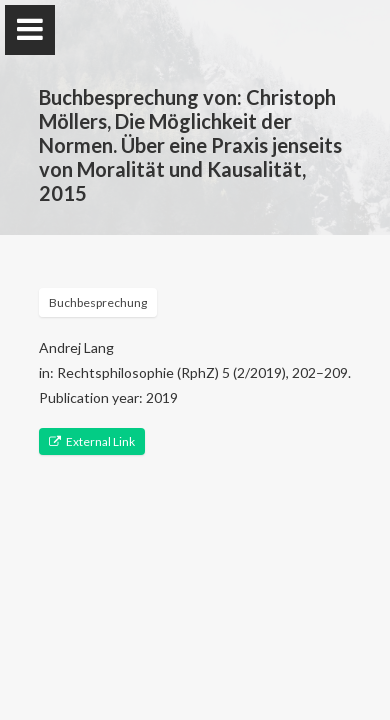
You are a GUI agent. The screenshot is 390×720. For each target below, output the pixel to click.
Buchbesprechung (98, 302)
